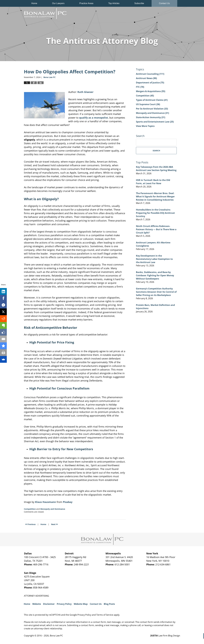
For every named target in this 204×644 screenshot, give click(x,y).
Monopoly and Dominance (53, 509)
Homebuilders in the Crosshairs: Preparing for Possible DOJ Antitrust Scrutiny (155, 213)
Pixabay (68, 502)
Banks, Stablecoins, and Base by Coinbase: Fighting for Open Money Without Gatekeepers (155, 275)
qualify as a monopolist (94, 118)
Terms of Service (105, 615)
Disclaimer (49, 604)
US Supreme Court (148, 104)
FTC (140, 87)
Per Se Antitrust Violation (152, 109)
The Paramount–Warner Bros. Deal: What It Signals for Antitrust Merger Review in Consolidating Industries (155, 197)
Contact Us (164, 3)
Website (37, 604)
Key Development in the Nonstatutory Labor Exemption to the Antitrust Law (154, 259)
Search (156, 151)
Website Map (81, 604)
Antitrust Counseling (150, 74)
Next (54, 524)
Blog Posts (109, 604)
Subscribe (139, 3)
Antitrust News (146, 78)
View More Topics (145, 126)
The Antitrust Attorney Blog (45, 14)
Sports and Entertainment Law (155, 122)
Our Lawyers (58, 3)
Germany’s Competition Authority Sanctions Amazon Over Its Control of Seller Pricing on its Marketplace (156, 292)
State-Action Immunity (151, 117)
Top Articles (114, 3)
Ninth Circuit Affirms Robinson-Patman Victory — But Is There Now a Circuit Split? (156, 229)
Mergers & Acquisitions (151, 91)
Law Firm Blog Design (165, 636)
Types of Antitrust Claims (152, 100)
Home (34, 3)
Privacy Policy (64, 604)
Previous (30, 524)
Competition (30, 509)
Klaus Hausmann (45, 502)
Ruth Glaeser (85, 92)
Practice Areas (86, 3)
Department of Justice (150, 83)
